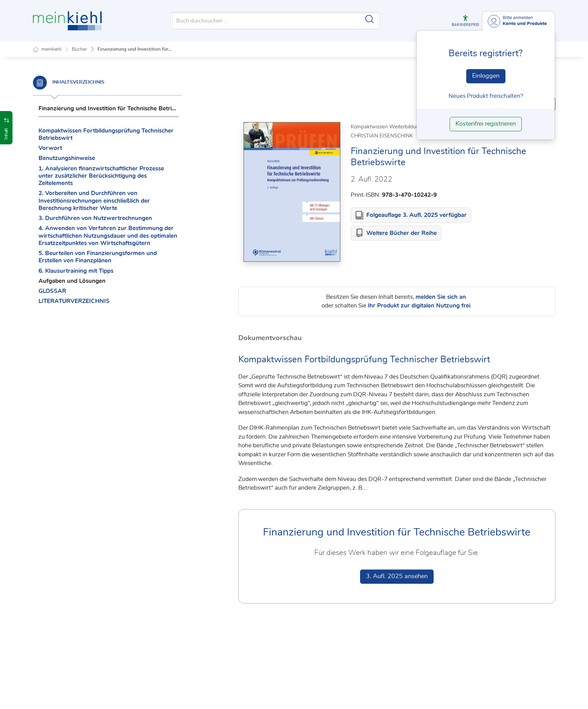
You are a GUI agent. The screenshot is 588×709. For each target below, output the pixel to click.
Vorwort (50, 148)
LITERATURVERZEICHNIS (74, 301)
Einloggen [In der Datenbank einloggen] (486, 76)
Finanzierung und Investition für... (134, 49)
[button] (465, 21)
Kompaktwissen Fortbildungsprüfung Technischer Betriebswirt (106, 134)
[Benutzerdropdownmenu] (518, 21)
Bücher (79, 49)
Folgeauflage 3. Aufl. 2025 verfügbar (416, 215)
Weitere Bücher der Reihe (402, 233)
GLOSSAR (52, 291)
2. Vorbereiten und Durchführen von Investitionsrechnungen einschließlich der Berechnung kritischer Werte (94, 201)
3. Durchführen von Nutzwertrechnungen (95, 218)
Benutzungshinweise (67, 158)
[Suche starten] (369, 19)
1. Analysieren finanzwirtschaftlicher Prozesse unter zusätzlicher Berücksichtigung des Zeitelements (101, 176)
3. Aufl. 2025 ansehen (397, 577)
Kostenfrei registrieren (486, 124)
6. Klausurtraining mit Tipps (76, 271)
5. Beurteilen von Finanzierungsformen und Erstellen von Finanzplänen (98, 257)
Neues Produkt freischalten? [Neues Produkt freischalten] (486, 96)
